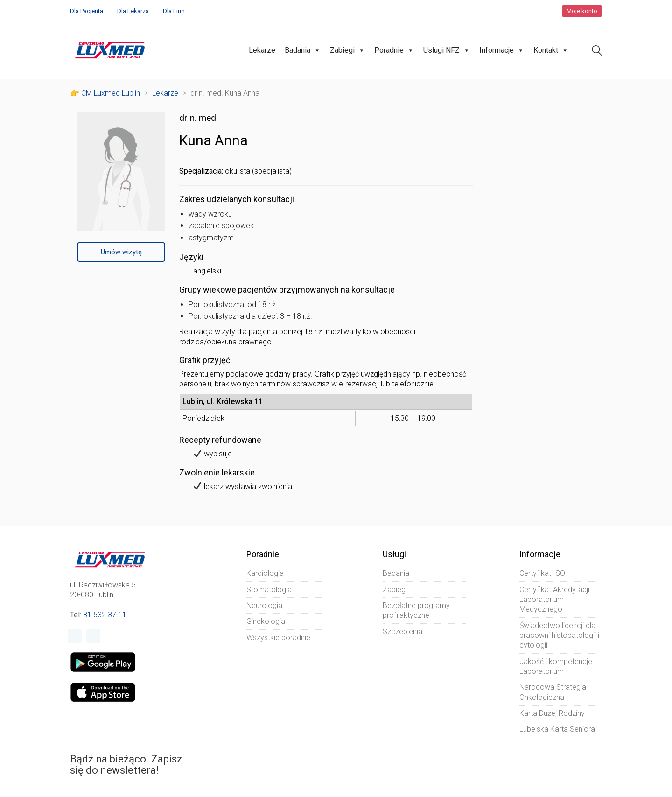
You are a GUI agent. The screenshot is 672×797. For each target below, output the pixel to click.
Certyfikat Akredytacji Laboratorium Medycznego (554, 600)
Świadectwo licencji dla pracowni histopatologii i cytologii (559, 636)
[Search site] (597, 52)
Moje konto (582, 11)
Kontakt (551, 50)
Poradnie (394, 50)
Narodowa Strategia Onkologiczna (553, 692)
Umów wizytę (121, 252)
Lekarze (262, 50)
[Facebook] (75, 636)
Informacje (502, 50)
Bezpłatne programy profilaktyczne (416, 610)
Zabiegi (347, 50)
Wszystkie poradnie (278, 638)
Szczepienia (402, 632)
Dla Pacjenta (87, 11)
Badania (303, 50)
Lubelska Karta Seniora (557, 729)
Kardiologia (265, 573)
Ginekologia (266, 621)
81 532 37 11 (105, 615)
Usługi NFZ (447, 50)
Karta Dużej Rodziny (552, 713)
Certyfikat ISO (542, 573)
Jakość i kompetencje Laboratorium (556, 666)
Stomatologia (269, 590)
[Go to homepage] (110, 50)
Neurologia (264, 605)
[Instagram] (93, 636)
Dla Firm (174, 11)
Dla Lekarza (133, 11)
